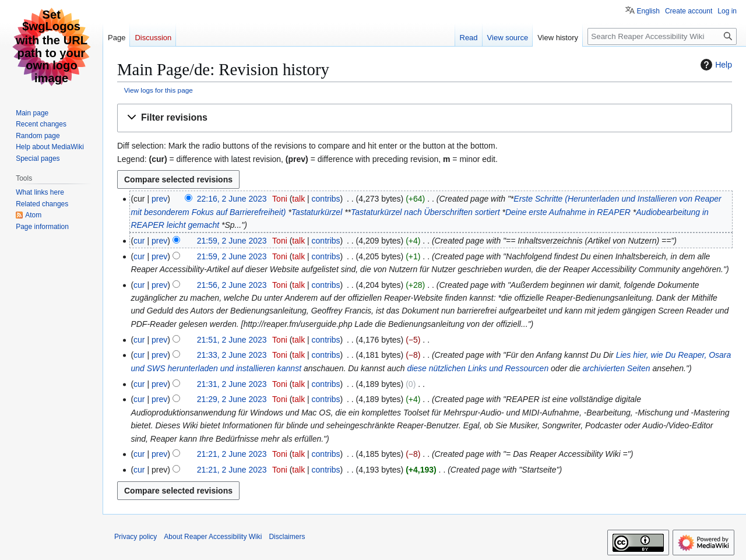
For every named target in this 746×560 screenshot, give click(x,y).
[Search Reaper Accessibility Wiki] (662, 36)
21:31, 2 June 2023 (232, 384)
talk (298, 199)
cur (139, 241)
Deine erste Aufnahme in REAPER (568, 212)
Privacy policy (136, 537)
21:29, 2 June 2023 (232, 399)
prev (159, 199)
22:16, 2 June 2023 (232, 199)
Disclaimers (287, 537)
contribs (326, 199)
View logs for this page (159, 90)
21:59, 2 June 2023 (232, 241)
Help (715, 65)
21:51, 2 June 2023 (232, 340)
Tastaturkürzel (317, 212)
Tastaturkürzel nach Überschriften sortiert (425, 212)
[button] (425, 118)
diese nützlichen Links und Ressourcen (478, 368)
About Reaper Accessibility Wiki (213, 537)
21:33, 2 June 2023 (232, 355)
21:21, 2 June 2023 (232, 454)
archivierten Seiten (617, 368)
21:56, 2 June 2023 (232, 285)
